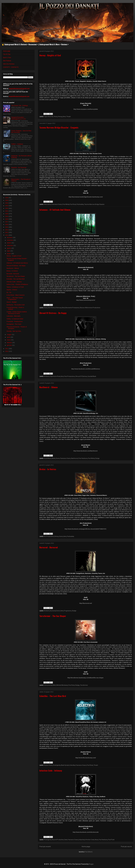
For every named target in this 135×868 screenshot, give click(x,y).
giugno (9, 254)
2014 (7, 230)
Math (54, 685)
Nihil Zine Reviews (9, 64)
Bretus (57, 536)
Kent (64, 117)
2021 (7, 211)
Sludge (97, 458)
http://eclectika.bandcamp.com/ (86, 758)
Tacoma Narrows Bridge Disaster (94, 204)
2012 (7, 235)
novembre (10, 240)
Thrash (68, 117)
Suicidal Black (92, 376)
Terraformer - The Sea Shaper (53, 616)
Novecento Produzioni (72, 308)
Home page (86, 846)
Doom (58, 458)
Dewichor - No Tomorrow (19, 168)
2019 (7, 216)
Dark (66, 840)
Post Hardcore (83, 458)
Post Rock (73, 204)
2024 (7, 203)
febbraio (10, 343)
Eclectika (72, 765)
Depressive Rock (55, 376)
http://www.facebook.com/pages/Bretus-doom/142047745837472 (85, 529)
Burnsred (53, 611)
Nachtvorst (75, 458)
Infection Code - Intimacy (51, 770)
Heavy (56, 117)
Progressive (68, 611)
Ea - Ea (9, 292)
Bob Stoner (51, 308)
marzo (9, 340)
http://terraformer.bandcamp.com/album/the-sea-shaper (85, 678)
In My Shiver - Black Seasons (16, 295)
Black (46, 308)
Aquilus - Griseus (12, 290)
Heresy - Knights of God (50, 55)
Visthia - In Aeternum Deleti (15, 319)
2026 (7, 198)
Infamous (58, 308)
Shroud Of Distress (81, 376)
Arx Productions (49, 536)
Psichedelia (80, 204)
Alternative (47, 204)
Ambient (47, 376)
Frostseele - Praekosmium (15, 321)
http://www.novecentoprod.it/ (86, 300)
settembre (10, 245)
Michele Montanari (62, 685)
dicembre (10, 238)
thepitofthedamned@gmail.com (19, 89)
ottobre (9, 243)
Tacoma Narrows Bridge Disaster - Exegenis (59, 127)
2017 (7, 222)
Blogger (91, 864)
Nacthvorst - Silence (48, 387)
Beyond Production (58, 840)
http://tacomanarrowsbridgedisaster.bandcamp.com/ (86, 197)
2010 (7, 351)
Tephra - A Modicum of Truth (15, 287)
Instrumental (48, 685)
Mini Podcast (7, 61)
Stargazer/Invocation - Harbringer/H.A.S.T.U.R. (19, 118)
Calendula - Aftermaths (14, 316)
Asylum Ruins (48, 765)
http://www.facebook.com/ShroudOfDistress (86, 369)
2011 (7, 349)
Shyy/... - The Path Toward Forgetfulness (15, 299)
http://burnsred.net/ (86, 603)
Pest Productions (70, 376)
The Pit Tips (7, 54)
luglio (9, 251)
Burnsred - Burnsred (49, 547)
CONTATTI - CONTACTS (11, 67)
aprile (9, 337)
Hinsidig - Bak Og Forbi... (14, 331)
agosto (9, 248)
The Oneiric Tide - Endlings (20, 106)
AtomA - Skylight (12, 302)
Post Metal (66, 204)
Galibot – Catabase (17, 144)
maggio (9, 335)
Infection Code (90, 840)
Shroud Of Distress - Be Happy (53, 313)
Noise (96, 840)
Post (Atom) (89, 852)
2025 (7, 200)
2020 (7, 214)
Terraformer (84, 685)
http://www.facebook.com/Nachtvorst (85, 451)
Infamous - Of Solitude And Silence (55, 210)
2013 (7, 232)
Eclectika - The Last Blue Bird (53, 696)
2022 (7, 208)
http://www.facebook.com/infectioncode (86, 832)
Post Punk (111, 840)
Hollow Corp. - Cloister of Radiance (17, 284)
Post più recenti (45, 846)
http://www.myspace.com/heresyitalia (86, 109)
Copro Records (49, 117)
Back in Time (7, 58)
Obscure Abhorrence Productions (90, 308)
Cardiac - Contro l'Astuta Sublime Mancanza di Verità (17, 313)
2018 (7, 219)
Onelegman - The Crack (14, 324)
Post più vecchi (126, 846)
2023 (7, 206)
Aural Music (48, 458)
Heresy (60, 117)
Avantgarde (57, 765)
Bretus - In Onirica (48, 469)
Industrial (82, 840)
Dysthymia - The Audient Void (16, 305)
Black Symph (65, 765)
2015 (7, 227)
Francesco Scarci (57, 204)
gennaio (10, 345)
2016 (7, 224)
